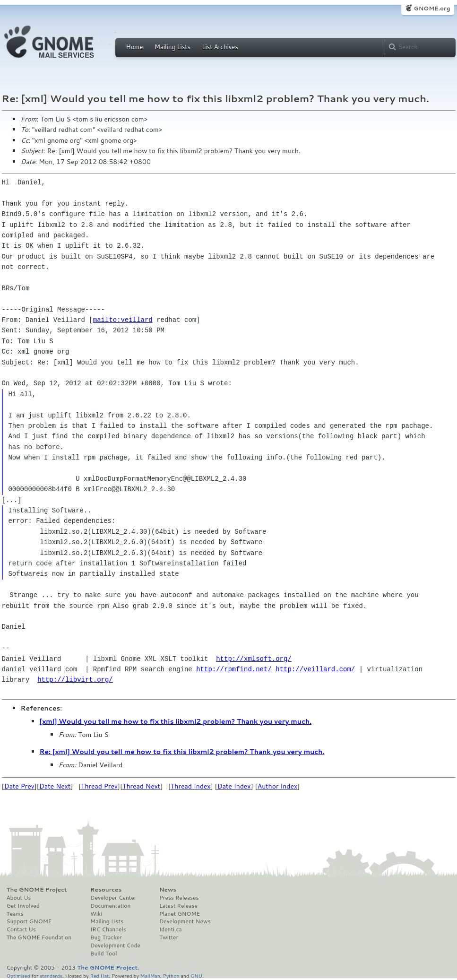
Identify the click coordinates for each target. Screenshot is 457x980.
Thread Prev (99, 786)
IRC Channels (108, 929)
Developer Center (113, 898)
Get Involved (23, 906)
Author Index (277, 786)
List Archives (220, 47)
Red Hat (99, 976)
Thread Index (191, 786)
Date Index (234, 786)
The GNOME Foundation (39, 937)
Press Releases (179, 898)
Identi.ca (171, 929)
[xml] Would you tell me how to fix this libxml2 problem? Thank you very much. (176, 721)
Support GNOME (29, 921)
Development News (185, 921)
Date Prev (19, 786)
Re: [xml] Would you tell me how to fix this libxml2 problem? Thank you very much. (182, 752)
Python (171, 976)
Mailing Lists (172, 47)
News (168, 890)
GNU (196, 976)
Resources (106, 890)
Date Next (55, 786)
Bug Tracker (106, 937)
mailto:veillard (123, 320)
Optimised (18, 976)
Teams (15, 914)
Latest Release (178, 906)
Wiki (96, 914)
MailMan (150, 976)
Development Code (115, 945)
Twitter (169, 937)
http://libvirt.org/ (75, 680)
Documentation (110, 906)
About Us (19, 898)
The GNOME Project (37, 890)
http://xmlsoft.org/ (254, 659)
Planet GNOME (180, 914)
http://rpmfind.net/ (234, 669)
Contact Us (21, 929)
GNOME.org (432, 8)
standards (51, 976)
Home (135, 47)
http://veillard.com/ (315, 669)
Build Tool (103, 954)
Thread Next (141, 786)
